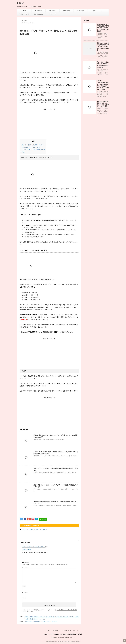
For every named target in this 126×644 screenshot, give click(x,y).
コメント (25, 567)
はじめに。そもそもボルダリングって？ (32, 145)
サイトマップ (52, 14)
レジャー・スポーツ (25, 14)
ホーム (25, 11)
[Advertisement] (49, 125)
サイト (24, 598)
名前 (24, 586)
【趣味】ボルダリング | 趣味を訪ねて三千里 (33, 547)
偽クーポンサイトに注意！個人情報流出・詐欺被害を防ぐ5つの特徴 (103, 65)
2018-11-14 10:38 (27, 550)
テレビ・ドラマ (80, 11)
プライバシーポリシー (66, 631)
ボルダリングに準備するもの (31, 147)
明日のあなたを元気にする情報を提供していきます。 (63, 637)
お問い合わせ (55, 631)
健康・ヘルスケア (41, 530)
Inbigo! (20, 3)
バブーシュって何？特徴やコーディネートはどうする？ (41, 621)
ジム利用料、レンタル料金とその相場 (34, 150)
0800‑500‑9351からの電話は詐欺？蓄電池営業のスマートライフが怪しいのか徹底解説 (103, 28)
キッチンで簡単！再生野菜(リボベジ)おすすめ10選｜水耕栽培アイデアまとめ (103, 104)
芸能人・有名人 (66, 11)
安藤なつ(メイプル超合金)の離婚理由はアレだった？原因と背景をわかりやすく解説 (103, 47)
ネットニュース (39, 11)
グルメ (94, 11)
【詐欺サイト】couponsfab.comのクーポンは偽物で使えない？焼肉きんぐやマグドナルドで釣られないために (103, 85)
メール (25, 592)
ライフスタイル (52, 11)
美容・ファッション (39, 14)
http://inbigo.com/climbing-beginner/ (36, 552)
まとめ (23, 152)
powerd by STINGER (75, 641)
